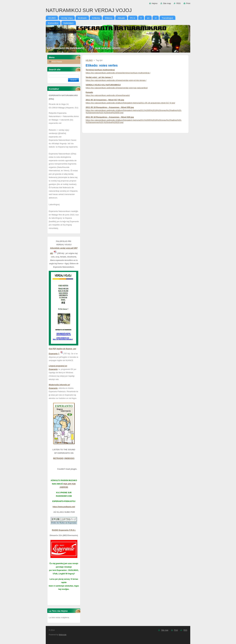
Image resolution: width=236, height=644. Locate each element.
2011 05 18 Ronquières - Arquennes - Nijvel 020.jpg (110, 117)
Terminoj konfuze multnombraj (100, 70)
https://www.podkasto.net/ (64, 507)
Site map (167, 3)
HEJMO (89, 60)
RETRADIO (58, 458)
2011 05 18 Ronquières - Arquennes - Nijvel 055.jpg (110, 107)
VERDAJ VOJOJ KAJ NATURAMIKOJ (103, 85)
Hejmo (155, 3)
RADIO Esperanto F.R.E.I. (64, 530)
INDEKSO (69, 458)
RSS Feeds (57, 62)
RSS (178, 3)
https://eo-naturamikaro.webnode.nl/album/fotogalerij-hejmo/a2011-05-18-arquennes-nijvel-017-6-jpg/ (130, 103)
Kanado (89, 92)
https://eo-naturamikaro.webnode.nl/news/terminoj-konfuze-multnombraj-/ (118, 73)
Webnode (63, 635)
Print (188, 3)
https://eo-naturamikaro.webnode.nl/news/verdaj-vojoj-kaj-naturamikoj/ (117, 88)
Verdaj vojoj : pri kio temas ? (99, 77)
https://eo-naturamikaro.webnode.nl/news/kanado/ (108, 95)
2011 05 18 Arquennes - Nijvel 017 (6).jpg (105, 100)
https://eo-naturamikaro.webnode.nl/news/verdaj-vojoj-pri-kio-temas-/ (116, 80)
